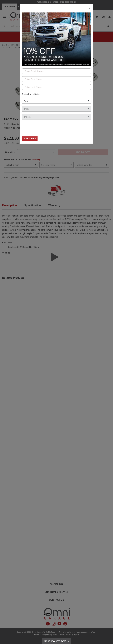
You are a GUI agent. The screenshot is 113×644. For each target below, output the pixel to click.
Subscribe (30, 138)
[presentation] (45, 128)
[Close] (56, 7)
